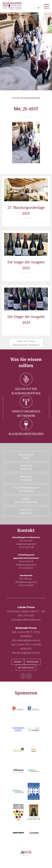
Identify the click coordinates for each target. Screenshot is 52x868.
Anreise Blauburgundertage (26, 500)
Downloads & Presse (26, 456)
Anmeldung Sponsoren (26, 478)
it (34, 8)
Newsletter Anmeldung (26, 511)
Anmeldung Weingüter (26, 467)
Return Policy (26, 668)
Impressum (32, 662)
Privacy (18, 662)
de (38, 8)
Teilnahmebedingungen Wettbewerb (26, 489)
